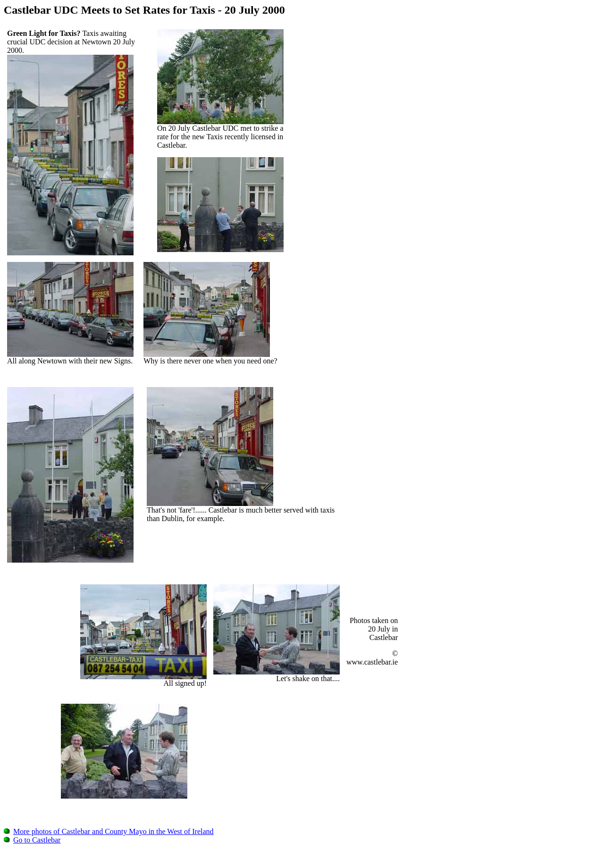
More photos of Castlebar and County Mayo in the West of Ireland (109, 831)
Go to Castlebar (32, 840)
